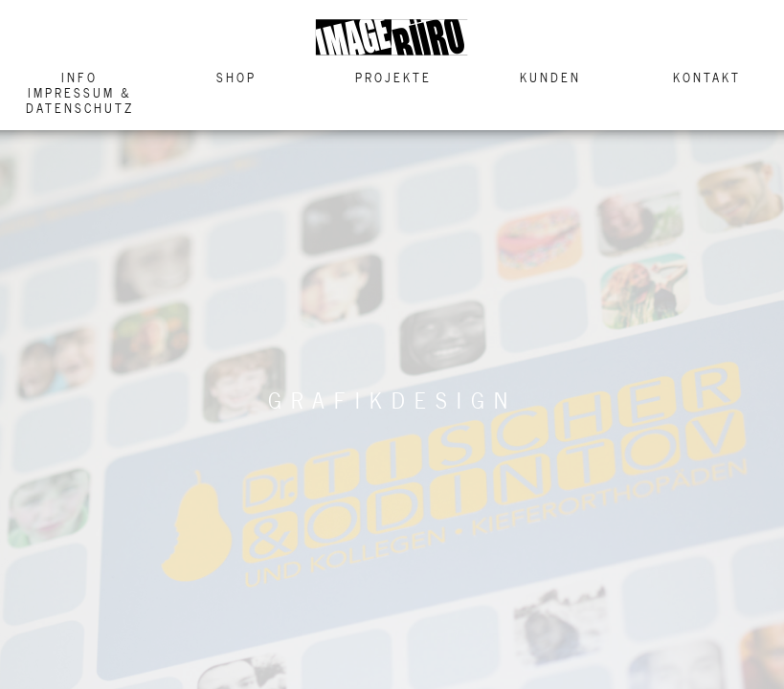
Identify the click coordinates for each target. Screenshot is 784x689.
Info (79, 78)
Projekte (393, 78)
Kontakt (707, 78)
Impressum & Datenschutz (80, 100)
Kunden (550, 78)
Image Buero (392, 37)
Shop (236, 78)
